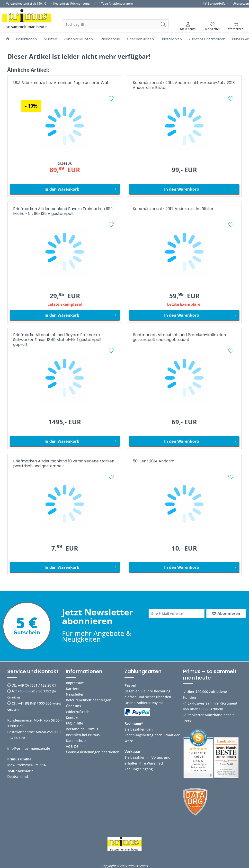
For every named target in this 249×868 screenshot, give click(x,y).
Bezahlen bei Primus (83, 735)
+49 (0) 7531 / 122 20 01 (37, 685)
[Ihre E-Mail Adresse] (176, 613)
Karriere (73, 689)
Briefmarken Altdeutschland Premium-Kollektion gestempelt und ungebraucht (179, 337)
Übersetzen (241, 4)
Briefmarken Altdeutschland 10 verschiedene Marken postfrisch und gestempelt (64, 464)
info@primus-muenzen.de (29, 748)
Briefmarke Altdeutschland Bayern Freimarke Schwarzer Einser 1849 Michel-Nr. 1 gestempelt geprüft (58, 340)
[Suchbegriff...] (116, 24)
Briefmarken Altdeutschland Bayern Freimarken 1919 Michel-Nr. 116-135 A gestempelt (63, 211)
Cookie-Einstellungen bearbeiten (93, 752)
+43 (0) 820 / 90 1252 (34, 691)
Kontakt (72, 718)
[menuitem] (116, 30)
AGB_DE (72, 746)
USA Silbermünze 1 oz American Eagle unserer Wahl (62, 83)
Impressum (75, 683)
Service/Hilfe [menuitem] (215, 4)
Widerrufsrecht (78, 712)
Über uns (73, 706)
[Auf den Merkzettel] (112, 99)
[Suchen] (163, 24)
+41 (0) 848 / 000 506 (35, 703)
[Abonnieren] (226, 613)
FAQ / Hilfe (75, 723)
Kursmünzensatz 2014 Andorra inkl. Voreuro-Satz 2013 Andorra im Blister (184, 85)
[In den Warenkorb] (65, 189)
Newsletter (75, 694)
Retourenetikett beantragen (89, 700)
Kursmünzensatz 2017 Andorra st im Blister (173, 209)
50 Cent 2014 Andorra (154, 461)
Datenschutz (76, 741)
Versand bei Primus (82, 729)
